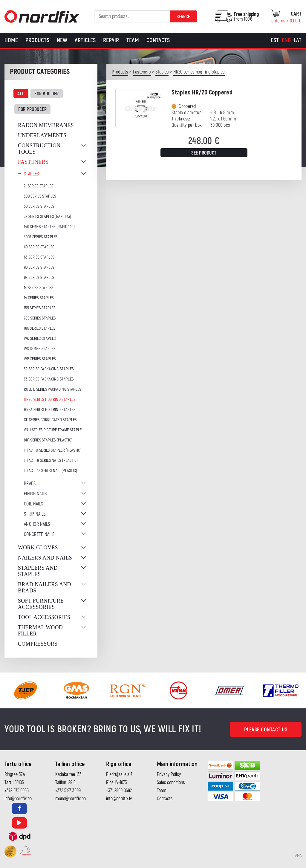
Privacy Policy (169, 774)
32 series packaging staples (49, 369)
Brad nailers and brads (45, 587)
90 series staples (39, 267)
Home (11, 40)
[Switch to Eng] (286, 40)
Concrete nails (39, 534)
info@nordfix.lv (119, 799)
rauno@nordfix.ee (71, 799)
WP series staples (40, 359)
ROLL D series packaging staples (52, 389)
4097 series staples (41, 237)
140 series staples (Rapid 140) (49, 227)
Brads (30, 484)
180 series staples (40, 328)
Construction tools (39, 149)
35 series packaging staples (49, 379)
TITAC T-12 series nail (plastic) (51, 471)
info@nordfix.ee (18, 799)
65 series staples (39, 257)
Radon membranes (46, 125)
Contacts (158, 40)
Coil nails (33, 504)
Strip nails (35, 514)
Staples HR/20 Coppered (202, 93)
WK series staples (40, 339)
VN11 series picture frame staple (53, 430)
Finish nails (35, 494)
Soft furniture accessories (41, 604)
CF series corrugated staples (50, 420)
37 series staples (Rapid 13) (48, 217)
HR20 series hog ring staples (50, 399)
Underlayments (42, 135)
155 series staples (40, 308)
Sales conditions (171, 783)
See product (204, 153)
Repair (111, 40)
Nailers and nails (45, 558)
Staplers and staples (38, 571)
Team (133, 40)
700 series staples (40, 318)
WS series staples (40, 349)
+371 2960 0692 (119, 791)
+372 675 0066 (17, 791)
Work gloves (38, 548)
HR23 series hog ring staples (50, 410)
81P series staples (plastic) (48, 440)
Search (184, 17)
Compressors (38, 644)
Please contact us (266, 730)
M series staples (39, 288)
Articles (85, 40)
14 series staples (39, 298)
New (62, 40)
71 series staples (39, 186)
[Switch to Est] (275, 40)
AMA (298, 855)
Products (37, 40)
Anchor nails (37, 524)
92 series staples (39, 278)
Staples (31, 174)
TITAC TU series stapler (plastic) (53, 450)
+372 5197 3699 (68, 791)
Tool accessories (44, 617)
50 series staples (39, 206)
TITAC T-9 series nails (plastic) (51, 460)
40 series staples (39, 247)
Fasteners (33, 162)
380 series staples (40, 196)
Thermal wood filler (40, 631)
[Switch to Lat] (298, 40)
